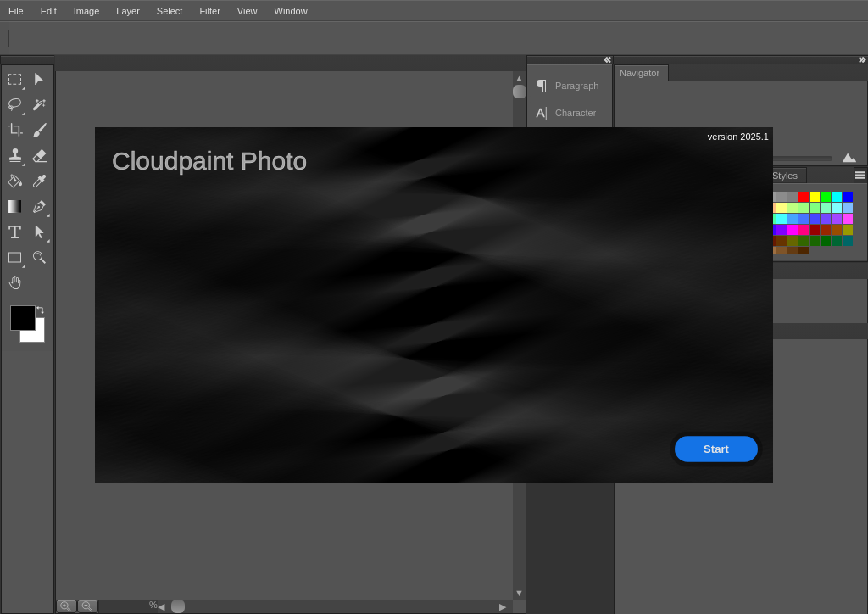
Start (717, 449)
